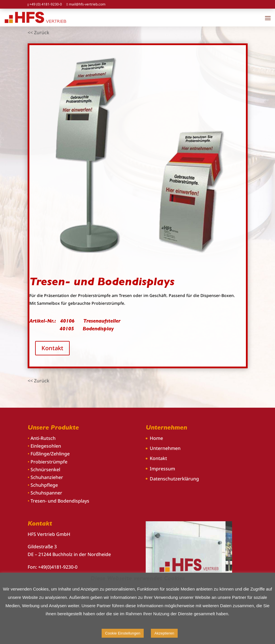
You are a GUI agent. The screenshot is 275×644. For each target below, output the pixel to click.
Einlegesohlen (46, 446)
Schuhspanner (46, 493)
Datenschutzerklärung (174, 479)
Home (156, 438)
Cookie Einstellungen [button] (123, 633)
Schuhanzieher (47, 477)
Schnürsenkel (45, 469)
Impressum (162, 469)
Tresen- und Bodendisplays (60, 501)
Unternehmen (165, 448)
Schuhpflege (44, 485)
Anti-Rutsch (43, 438)
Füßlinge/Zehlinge (50, 454)
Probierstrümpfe (49, 462)
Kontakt (52, 348)
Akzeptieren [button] (164, 633)
